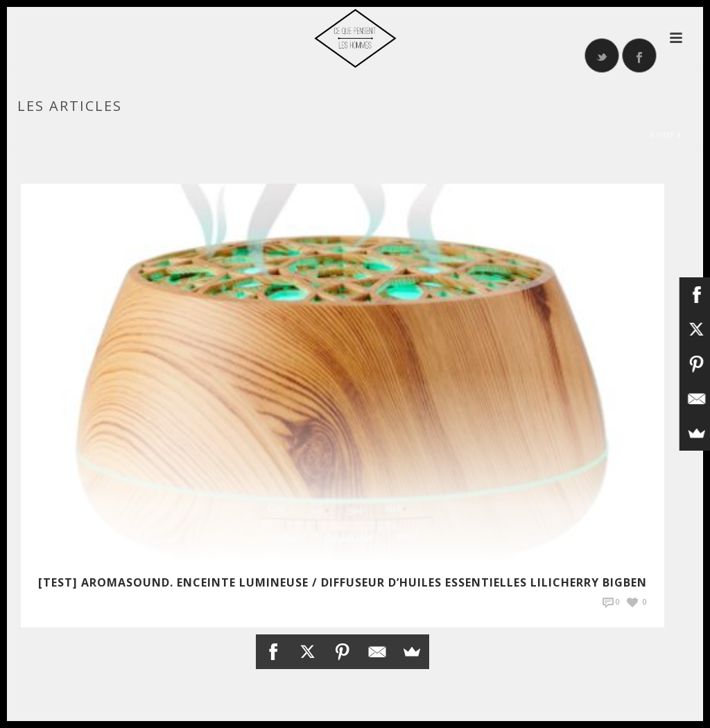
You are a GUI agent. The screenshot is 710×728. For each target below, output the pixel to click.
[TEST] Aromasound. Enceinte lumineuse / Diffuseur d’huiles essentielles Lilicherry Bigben (343, 582)
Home (662, 135)
